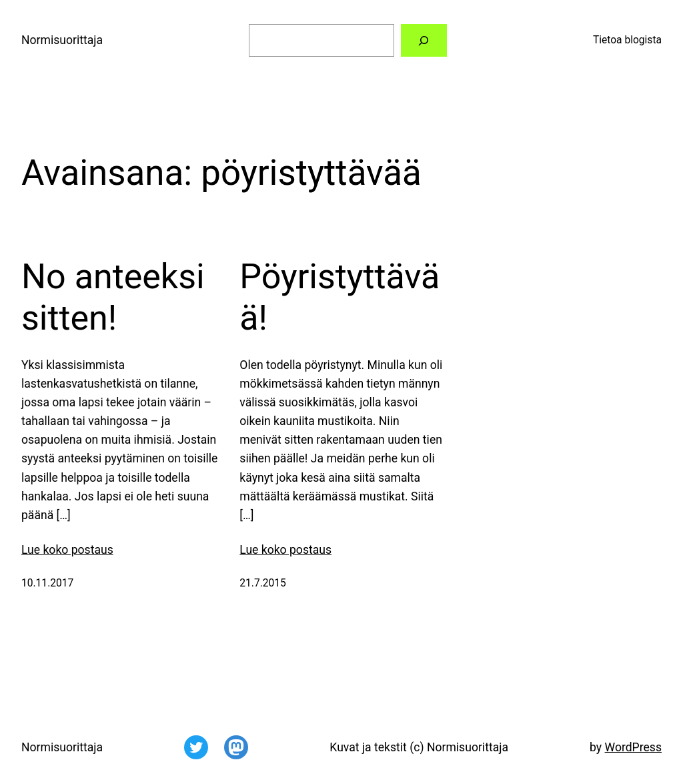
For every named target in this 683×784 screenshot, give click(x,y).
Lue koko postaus (67, 550)
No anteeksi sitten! (113, 297)
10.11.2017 (47, 583)
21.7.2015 (263, 583)
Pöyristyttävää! (339, 297)
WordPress (633, 747)
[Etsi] (424, 40)
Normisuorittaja (62, 40)
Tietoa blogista (627, 40)
